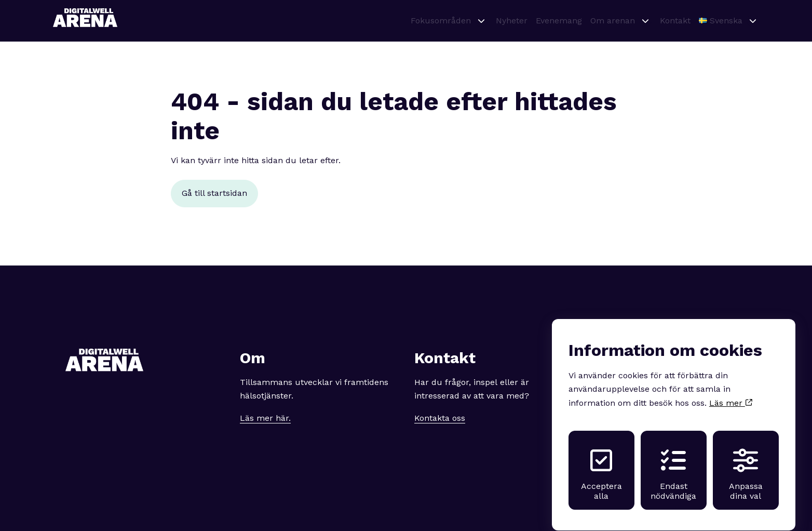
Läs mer (731, 394)
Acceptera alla (601, 465)
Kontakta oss (440, 418)
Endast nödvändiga (673, 465)
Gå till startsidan (214, 193)
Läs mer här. (265, 418)
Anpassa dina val (746, 465)
